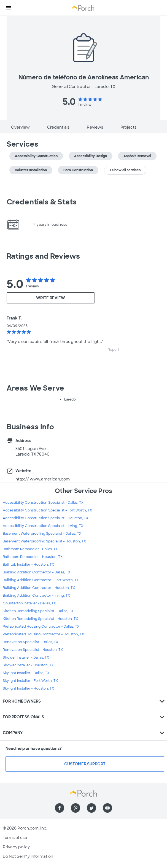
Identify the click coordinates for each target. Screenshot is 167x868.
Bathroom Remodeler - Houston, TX (33, 557)
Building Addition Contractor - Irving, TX (36, 596)
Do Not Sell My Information (28, 856)
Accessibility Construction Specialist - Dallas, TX (43, 503)
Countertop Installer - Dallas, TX (29, 603)
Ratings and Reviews (43, 256)
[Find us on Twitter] (91, 808)
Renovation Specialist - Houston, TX (33, 650)
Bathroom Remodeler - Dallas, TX (30, 549)
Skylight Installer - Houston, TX (28, 688)
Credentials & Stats (42, 202)
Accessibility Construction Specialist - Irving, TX (43, 526)
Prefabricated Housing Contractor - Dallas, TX (41, 627)
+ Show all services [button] (125, 170)
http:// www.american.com (43, 479)
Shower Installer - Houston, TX (28, 665)
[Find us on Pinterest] (76, 808)
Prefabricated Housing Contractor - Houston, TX (43, 634)
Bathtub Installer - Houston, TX (28, 565)
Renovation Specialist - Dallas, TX (30, 642)
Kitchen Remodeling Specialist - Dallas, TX (38, 611)
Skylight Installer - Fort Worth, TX (30, 681)
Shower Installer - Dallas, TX (26, 658)
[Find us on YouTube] (107, 808)
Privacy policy (16, 847)
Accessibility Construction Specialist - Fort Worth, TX (47, 510)
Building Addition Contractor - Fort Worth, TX (41, 580)
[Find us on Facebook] (60, 808)
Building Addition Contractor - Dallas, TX (37, 572)
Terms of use (15, 838)
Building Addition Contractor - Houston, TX (39, 588)
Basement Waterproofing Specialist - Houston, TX (44, 541)
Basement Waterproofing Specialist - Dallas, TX (42, 534)
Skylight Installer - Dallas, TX (26, 673)
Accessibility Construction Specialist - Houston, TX (45, 518)
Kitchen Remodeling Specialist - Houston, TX (40, 619)
